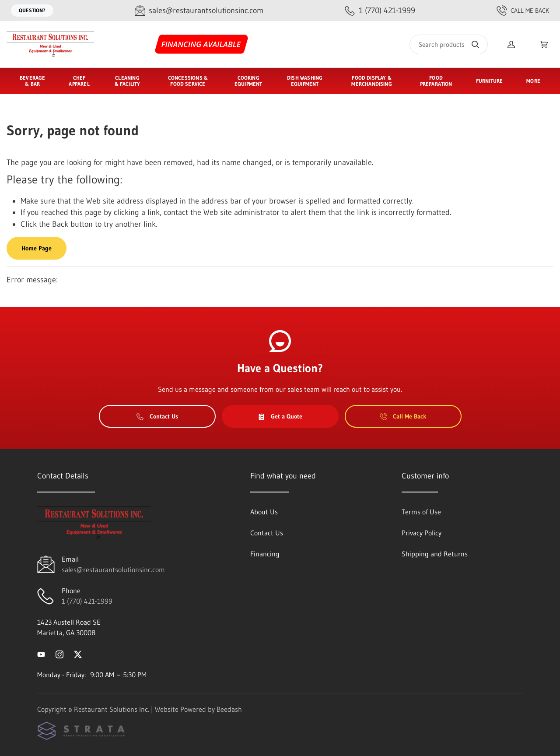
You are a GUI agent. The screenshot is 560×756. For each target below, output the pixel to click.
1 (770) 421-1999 (87, 601)
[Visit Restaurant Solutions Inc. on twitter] (78, 654)
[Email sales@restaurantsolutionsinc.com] (199, 11)
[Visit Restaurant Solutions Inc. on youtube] (41, 654)
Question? (32, 10)
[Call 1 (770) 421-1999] (380, 11)
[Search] (449, 44)
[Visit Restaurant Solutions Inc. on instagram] (59, 654)
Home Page (37, 248)
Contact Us (157, 416)
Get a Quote (280, 416)
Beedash (229, 709)
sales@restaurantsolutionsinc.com (113, 570)
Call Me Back (523, 11)
